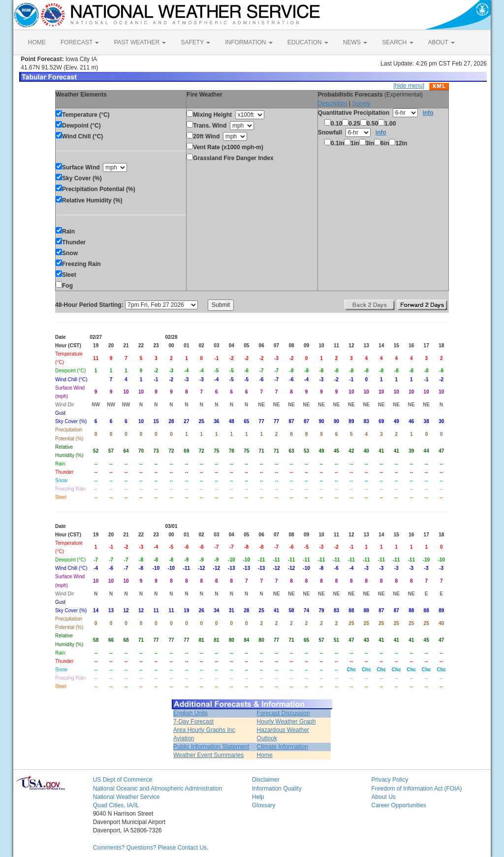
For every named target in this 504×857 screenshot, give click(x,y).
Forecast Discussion (283, 713)
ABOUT (441, 42)
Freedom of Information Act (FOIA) (416, 789)
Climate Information (283, 747)
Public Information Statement (211, 747)
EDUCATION (308, 42)
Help (258, 797)
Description (333, 103)
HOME (37, 42)
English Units (190, 713)
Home (265, 755)
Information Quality (277, 789)
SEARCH (397, 42)
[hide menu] (409, 86)
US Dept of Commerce (123, 780)
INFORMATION (249, 42)
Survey (361, 103)
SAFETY (195, 42)
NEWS (355, 42)
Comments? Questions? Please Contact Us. (151, 848)
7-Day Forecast (193, 722)
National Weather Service (126, 797)
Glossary (264, 805)
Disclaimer (266, 780)
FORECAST (80, 42)
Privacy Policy (390, 780)
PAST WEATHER (140, 42)
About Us (383, 797)
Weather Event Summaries (208, 755)
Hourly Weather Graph (286, 722)
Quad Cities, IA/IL (116, 805)
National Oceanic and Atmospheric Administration (158, 789)
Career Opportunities (398, 805)
